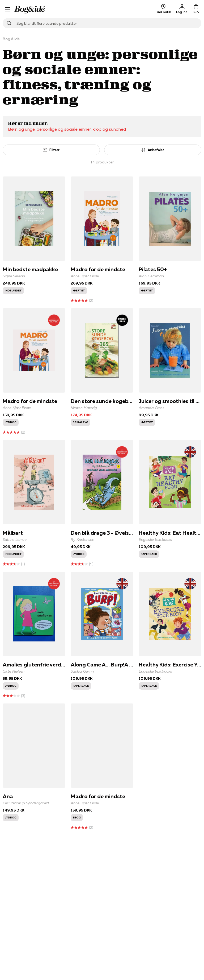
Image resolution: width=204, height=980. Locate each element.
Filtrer (51, 150)
